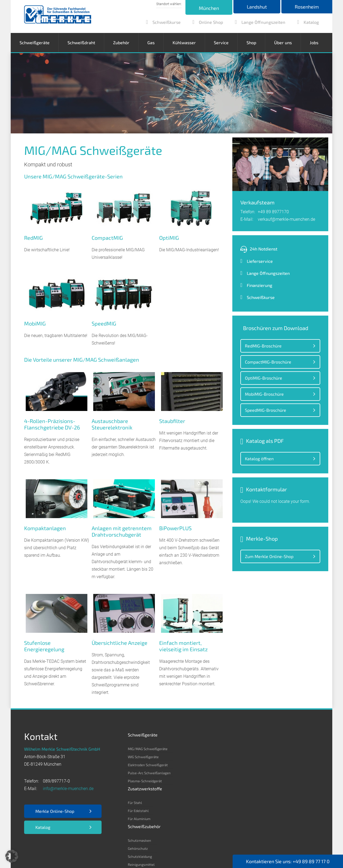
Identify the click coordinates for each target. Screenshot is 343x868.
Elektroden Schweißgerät (148, 765)
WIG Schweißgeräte (143, 757)
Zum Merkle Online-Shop (269, 556)
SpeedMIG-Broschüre (266, 410)
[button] (12, 856)
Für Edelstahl (187, 757)
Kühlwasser (184, 42)
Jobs (314, 42)
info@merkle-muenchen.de (68, 789)
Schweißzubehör (232, 735)
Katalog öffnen (259, 459)
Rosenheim (307, 7)
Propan (260, 805)
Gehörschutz (226, 757)
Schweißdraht (81, 42)
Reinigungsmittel (229, 773)
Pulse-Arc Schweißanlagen (149, 773)
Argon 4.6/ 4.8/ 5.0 (269, 765)
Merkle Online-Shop (55, 811)
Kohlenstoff (263, 757)
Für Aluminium (187, 765)
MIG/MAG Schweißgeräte (148, 749)
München (209, 8)
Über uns (283, 42)
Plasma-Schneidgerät (145, 781)
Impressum (35, 847)
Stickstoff (261, 789)
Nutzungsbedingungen (134, 847)
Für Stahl (183, 749)
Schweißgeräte (35, 42)
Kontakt (169, 847)
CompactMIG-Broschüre (268, 362)
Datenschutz (65, 847)
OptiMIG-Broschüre (264, 378)
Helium (259, 781)
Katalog (43, 827)
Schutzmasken (227, 749)
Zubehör (121, 42)
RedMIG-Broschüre (263, 346)
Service (221, 42)
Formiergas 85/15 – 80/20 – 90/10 (281, 797)
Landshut (257, 7)
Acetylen (261, 749)
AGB (87, 847)
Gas (151, 42)
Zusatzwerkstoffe (193, 735)
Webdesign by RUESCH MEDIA (168, 855)
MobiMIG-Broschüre (264, 394)
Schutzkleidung (228, 765)
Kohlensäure (264, 773)
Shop (251, 42)
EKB (102, 847)
